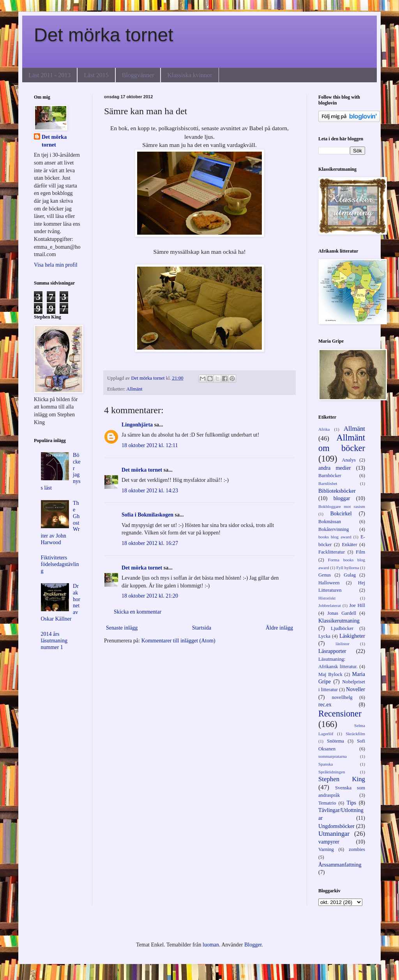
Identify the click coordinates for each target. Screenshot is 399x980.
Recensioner (340, 714)
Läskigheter (352, 636)
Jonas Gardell (342, 613)
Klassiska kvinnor (190, 75)
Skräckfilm (355, 734)
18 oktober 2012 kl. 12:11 (150, 445)
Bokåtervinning (334, 529)
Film (360, 552)
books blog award (335, 537)
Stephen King (342, 779)
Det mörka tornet (103, 35)
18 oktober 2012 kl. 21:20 (150, 596)
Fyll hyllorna (348, 568)
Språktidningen (332, 772)
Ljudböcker (342, 628)
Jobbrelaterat (330, 605)
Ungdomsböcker (336, 826)
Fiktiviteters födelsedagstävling (60, 564)
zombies (357, 849)
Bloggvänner (138, 75)
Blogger (253, 945)
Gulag (350, 575)
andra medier (335, 468)
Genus (325, 575)
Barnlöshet (328, 483)
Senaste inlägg (122, 628)
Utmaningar (334, 834)
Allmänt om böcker (342, 443)
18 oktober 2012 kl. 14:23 (150, 491)
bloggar (342, 498)
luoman (211, 945)
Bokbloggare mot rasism (342, 506)
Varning (326, 849)
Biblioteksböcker (337, 491)
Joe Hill (357, 605)
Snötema (335, 741)
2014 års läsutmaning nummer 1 (54, 641)
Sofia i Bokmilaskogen (147, 515)
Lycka (324, 636)
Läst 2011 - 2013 (49, 75)
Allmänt (134, 389)
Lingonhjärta (137, 425)
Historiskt (327, 598)
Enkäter (349, 545)
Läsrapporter (332, 651)
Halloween (329, 583)
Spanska (326, 764)
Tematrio (327, 803)
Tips (351, 803)
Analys (349, 460)
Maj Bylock (330, 674)
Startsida (202, 628)
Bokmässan (330, 522)
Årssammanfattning (340, 865)
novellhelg (342, 697)
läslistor (342, 644)
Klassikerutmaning (339, 621)
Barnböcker (330, 476)
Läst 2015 (96, 75)
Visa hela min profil (56, 265)
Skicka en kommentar (138, 612)
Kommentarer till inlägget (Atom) (178, 641)
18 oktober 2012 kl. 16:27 (150, 543)
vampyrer (329, 842)
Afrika (324, 429)
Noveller (356, 689)
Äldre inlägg (279, 628)
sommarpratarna (333, 756)
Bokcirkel (341, 514)
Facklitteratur (332, 552)
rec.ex (325, 705)
